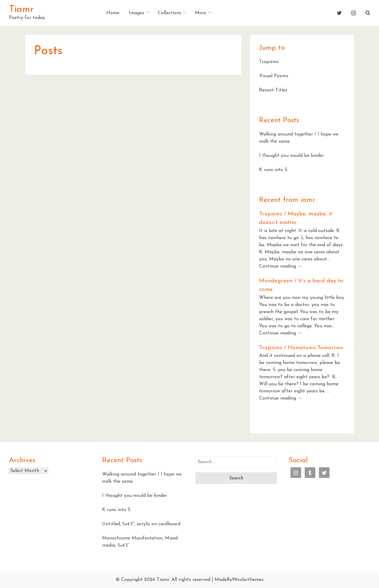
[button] (368, 13)
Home (113, 13)
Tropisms (269, 62)
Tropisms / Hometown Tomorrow (301, 348)
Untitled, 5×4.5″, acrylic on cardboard (141, 524)
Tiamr (21, 9)
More (200, 13)
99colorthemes (248, 580)
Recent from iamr (287, 200)
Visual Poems (274, 76)
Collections (170, 13)
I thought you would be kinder (292, 156)
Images (136, 13)
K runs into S (273, 170)
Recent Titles (273, 90)
